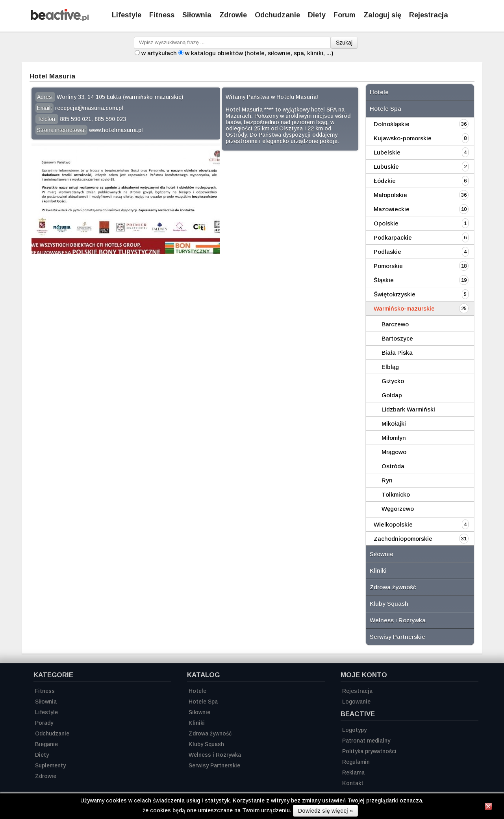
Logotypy (354, 730)
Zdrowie (233, 15)
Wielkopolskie (393, 524)
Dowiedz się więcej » (325, 811)
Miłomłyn (394, 438)
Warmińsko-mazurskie (404, 308)
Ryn (387, 480)
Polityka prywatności (369, 751)
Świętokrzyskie (395, 294)
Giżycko (393, 381)
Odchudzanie (277, 15)
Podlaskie (387, 252)
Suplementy (50, 765)
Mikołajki (394, 423)
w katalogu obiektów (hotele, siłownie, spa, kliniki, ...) (259, 53)
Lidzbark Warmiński (408, 409)
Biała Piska (397, 353)
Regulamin (356, 762)
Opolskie (386, 223)
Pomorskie (388, 266)
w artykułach (159, 53)
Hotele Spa (385, 109)
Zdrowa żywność (393, 587)
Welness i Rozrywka (398, 620)
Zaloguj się (382, 15)
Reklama (353, 772)
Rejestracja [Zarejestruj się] (429, 15)
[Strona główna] (60, 19)
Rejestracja (357, 691)
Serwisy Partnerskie (397, 637)
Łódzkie (385, 181)
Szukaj (344, 43)
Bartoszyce (397, 338)
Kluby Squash (389, 604)
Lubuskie (386, 167)
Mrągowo (394, 452)
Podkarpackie (393, 237)
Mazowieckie (392, 209)
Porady (44, 723)
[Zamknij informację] (488, 808)
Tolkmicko (396, 494)
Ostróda (393, 466)
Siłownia (197, 15)
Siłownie (382, 554)
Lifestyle (127, 15)
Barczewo (395, 324)
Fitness (162, 15)
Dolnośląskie (392, 124)
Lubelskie (387, 152)
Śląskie (384, 280)
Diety (317, 15)
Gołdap (392, 395)
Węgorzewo (398, 509)
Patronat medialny (366, 741)
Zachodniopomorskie (403, 539)
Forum (345, 15)
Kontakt (353, 783)
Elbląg (390, 367)
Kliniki (378, 571)
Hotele (379, 92)
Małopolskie (390, 195)
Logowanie (356, 702)
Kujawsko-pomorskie (403, 138)
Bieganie (46, 744)
